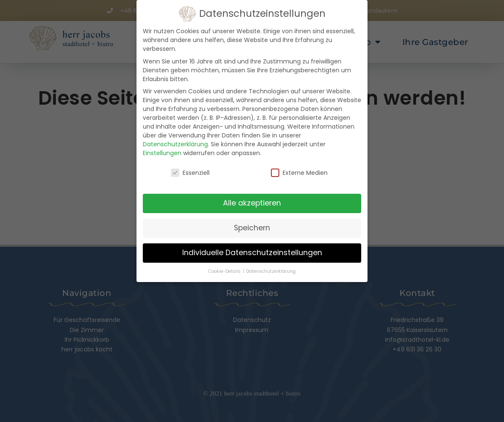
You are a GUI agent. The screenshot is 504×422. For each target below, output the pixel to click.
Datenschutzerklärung (175, 142)
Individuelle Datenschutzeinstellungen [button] (252, 251)
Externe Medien (299, 171)
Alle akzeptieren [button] (252, 201)
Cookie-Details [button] (225, 269)
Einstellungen (162, 151)
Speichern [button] (252, 226)
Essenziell (190, 171)
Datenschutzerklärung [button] (271, 269)
